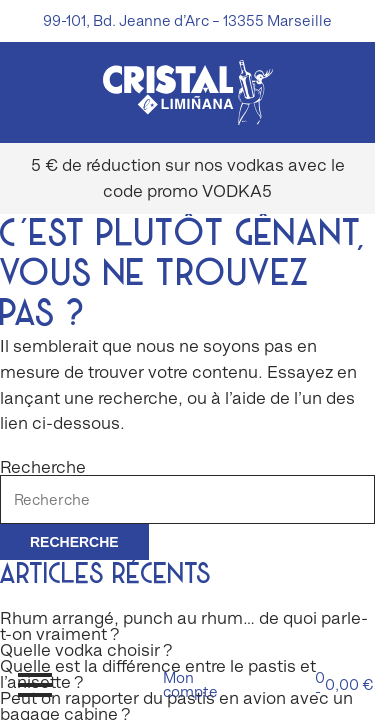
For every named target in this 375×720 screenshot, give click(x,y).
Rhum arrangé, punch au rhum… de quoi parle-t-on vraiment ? (184, 626)
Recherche (43, 467)
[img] (188, 92)
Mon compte (188, 684)
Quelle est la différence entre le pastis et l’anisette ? (158, 674)
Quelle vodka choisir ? (86, 650)
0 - (340, 684)
